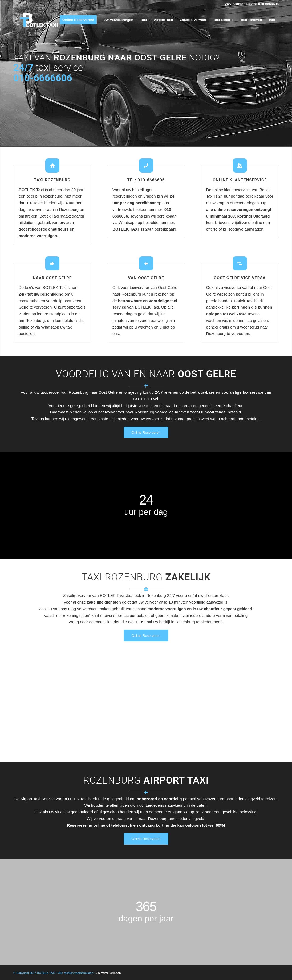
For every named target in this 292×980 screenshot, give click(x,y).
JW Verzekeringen (108, 973)
